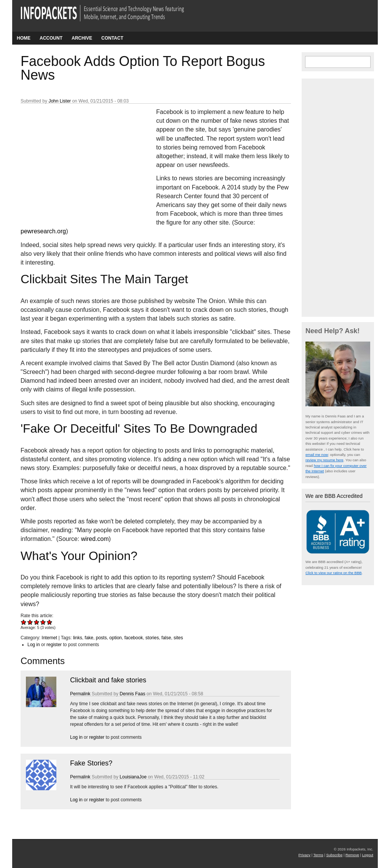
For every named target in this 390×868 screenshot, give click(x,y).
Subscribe (335, 855)
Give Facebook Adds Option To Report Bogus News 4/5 (43, 622)
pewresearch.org (43, 231)
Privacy (304, 855)
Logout (368, 855)
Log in (34, 645)
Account (51, 38)
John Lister (60, 101)
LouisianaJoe (133, 777)
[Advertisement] (78, 158)
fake (89, 638)
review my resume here (324, 460)
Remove (352, 855)
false (166, 638)
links (78, 638)
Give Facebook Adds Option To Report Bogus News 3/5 (37, 622)
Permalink (80, 694)
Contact (112, 38)
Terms (318, 855)
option (116, 638)
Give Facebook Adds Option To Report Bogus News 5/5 (50, 622)
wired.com (95, 539)
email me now (317, 455)
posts (101, 638)
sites (178, 638)
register (54, 645)
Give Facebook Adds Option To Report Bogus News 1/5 (24, 622)
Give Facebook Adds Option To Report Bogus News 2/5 (30, 622)
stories (152, 638)
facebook (133, 638)
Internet (49, 638)
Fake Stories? (91, 763)
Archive (82, 38)
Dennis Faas (132, 694)
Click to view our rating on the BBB (334, 573)
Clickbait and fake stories (108, 680)
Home (24, 38)
